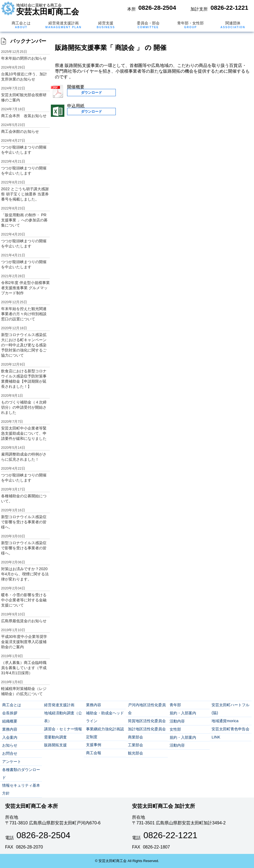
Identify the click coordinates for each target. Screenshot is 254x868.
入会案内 (10, 737)
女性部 (175, 729)
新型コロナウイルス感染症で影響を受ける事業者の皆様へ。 (24, 522)
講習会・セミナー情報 (63, 729)
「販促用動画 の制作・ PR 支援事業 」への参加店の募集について (24, 220)
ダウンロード (91, 93)
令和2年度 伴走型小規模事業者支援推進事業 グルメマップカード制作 (25, 288)
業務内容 (10, 729)
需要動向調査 (55, 737)
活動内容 (177, 721)
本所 (131, 9)
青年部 (175, 705)
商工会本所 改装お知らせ (24, 116)
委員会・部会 (148, 25)
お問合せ (10, 753)
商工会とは (21, 25)
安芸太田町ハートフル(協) (230, 709)
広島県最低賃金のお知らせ (24, 621)
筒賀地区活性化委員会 (147, 721)
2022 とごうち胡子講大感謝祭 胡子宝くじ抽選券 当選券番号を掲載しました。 (25, 194)
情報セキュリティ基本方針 (21, 789)
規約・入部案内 (183, 713)
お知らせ (10, 745)
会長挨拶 (10, 713)
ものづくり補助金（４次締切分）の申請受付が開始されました (24, 407)
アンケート (12, 761)
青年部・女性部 (190, 25)
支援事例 (94, 745)
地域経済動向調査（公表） (63, 717)
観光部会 (136, 753)
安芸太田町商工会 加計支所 (164, 806)
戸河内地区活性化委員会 (147, 709)
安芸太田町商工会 (48, 9)
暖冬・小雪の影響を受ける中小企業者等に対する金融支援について (24, 600)
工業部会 (136, 745)
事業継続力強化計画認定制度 (105, 733)
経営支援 (106, 25)
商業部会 (136, 737)
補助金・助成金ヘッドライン (105, 717)
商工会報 (94, 753)
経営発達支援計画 (64, 25)
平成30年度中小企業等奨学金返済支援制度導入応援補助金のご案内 (24, 642)
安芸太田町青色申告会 (230, 729)
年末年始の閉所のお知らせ (24, 58)
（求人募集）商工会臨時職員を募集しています (24, 668)
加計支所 (199, 9)
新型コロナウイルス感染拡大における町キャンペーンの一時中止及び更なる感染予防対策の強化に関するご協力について (24, 345)
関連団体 (233, 25)
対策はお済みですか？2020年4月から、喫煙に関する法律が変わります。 (25, 574)
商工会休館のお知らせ (20, 131)
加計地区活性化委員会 (147, 729)
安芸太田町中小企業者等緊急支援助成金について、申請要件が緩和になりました (24, 433)
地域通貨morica (225, 721)
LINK (216, 737)
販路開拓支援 (55, 745)
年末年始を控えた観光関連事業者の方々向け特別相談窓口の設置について (24, 314)
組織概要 (10, 721)
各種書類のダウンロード (21, 774)
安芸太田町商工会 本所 (32, 806)
